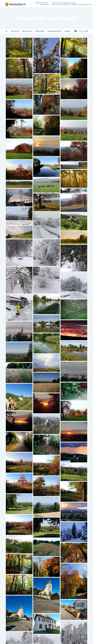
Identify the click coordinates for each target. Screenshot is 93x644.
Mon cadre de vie (28, 31)
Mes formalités (41, 31)
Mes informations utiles (55, 31)
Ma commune (16, 31)
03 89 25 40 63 (45, 5)
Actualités (67, 31)
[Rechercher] (87, 31)
